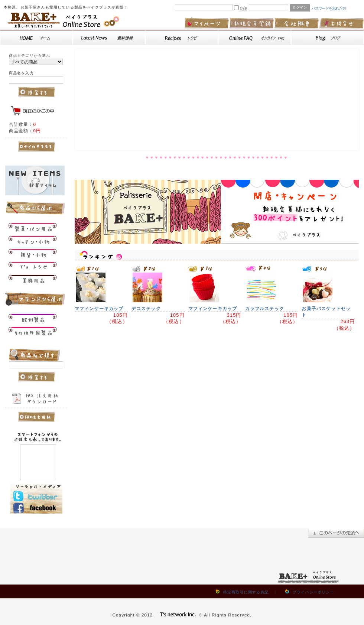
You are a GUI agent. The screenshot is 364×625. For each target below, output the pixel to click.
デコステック (146, 308)
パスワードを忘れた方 (329, 8)
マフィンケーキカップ (99, 308)
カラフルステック (265, 308)
